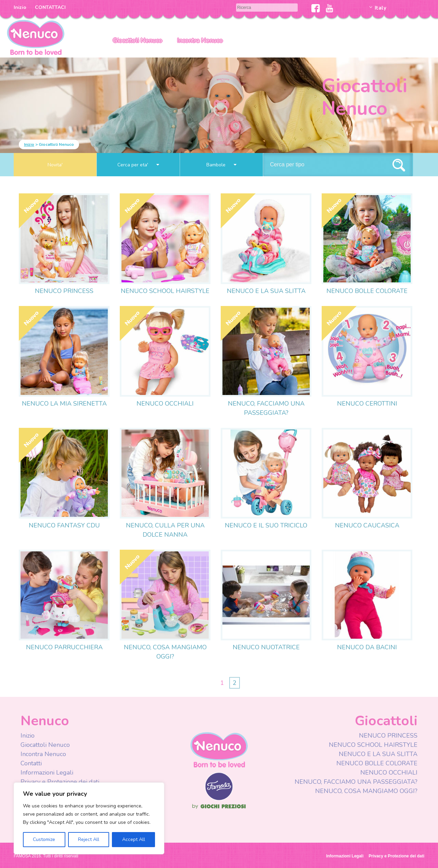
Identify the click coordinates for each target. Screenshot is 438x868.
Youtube (329, 8)
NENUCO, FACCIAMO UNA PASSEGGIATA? (356, 782)
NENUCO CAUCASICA (367, 525)
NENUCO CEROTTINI (367, 404)
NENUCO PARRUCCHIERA (64, 647)
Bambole (221, 165)
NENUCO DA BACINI (367, 647)
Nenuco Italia (36, 37)
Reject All (89, 839)
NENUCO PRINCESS (64, 291)
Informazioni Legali (47, 773)
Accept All (134, 839)
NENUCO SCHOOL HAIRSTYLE (165, 291)
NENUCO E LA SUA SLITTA (266, 291)
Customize (44, 839)
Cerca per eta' (138, 165)
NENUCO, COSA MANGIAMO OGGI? (366, 791)
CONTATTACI (50, 7)
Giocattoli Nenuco (138, 40)
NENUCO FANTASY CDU (64, 525)
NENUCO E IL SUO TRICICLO (266, 525)
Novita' (55, 165)
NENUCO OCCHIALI (165, 404)
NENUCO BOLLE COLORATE (367, 291)
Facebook (316, 8)
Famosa (219, 799)
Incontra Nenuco (200, 40)
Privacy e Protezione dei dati (60, 782)
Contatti (31, 763)
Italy (381, 8)
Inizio (20, 7)
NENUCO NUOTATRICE (266, 647)
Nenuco (219, 749)
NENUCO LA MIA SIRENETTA (64, 404)
